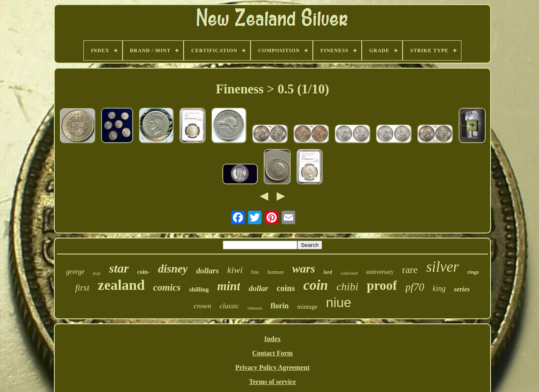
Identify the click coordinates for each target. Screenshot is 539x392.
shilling (199, 289)
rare (410, 270)
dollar (258, 288)
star (119, 268)
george (75, 271)
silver (443, 267)
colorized (349, 273)
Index (272, 339)
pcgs (97, 273)
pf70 (415, 287)
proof (382, 285)
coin (316, 285)
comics (167, 287)
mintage (307, 307)
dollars (208, 271)
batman (276, 272)
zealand (121, 285)
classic (229, 306)
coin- (144, 272)
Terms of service (272, 382)
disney (173, 269)
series (462, 289)
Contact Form (272, 353)
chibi (347, 287)
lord (328, 272)
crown (203, 306)
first (83, 288)
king (439, 289)
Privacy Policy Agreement (273, 367)
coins (286, 288)
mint (229, 286)
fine (255, 272)
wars (304, 269)
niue (339, 302)
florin (280, 306)
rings (473, 272)
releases (255, 308)
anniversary (380, 272)
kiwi (235, 270)
